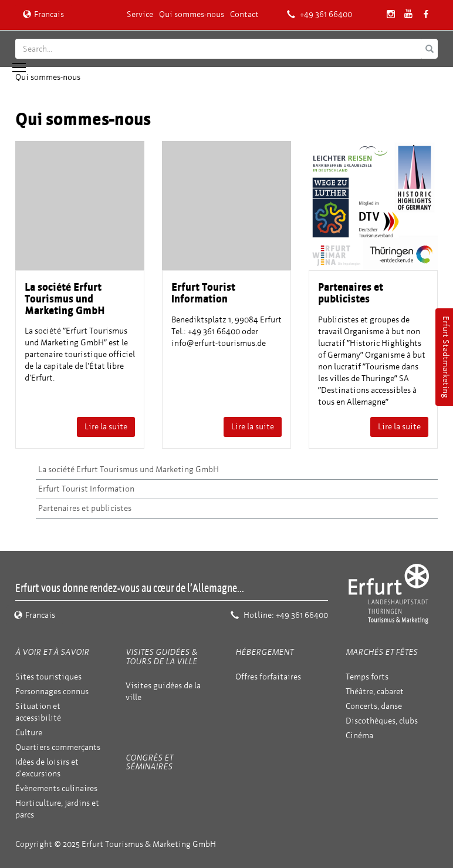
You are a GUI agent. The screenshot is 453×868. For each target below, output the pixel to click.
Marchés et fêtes (382, 652)
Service (140, 14)
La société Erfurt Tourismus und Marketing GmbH (129, 470)
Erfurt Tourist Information (86, 489)
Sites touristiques (48, 677)
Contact (244, 14)
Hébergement (264, 652)
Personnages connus (52, 692)
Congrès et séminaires (149, 762)
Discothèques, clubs (382, 721)
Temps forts (367, 677)
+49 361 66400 (320, 14)
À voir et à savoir (52, 652)
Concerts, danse (374, 706)
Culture (29, 733)
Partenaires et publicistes (85, 508)
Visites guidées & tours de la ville (161, 657)
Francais (43, 14)
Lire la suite (106, 427)
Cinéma (359, 736)
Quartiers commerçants (58, 747)
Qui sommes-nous (192, 14)
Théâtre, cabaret (375, 692)
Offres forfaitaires (268, 677)
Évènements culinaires (56, 788)
